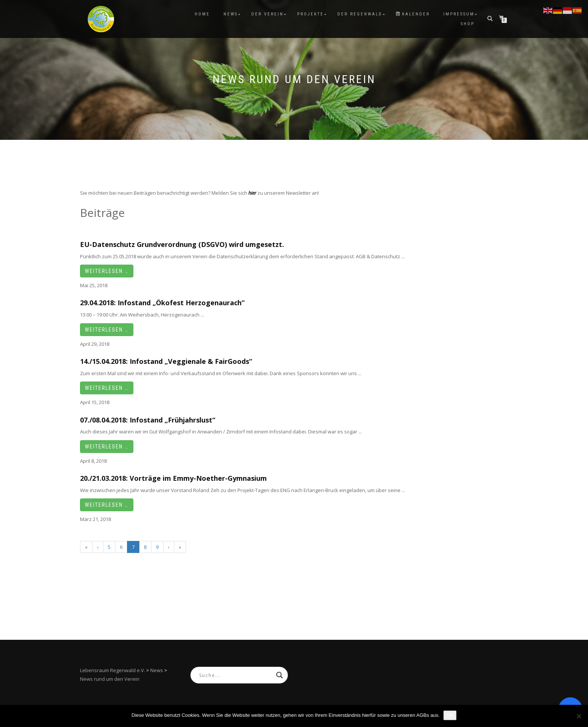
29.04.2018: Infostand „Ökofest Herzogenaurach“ (162, 303)
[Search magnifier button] (280, 675)
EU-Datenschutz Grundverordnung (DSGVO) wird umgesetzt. (182, 244)
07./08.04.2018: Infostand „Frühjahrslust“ (148, 420)
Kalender (413, 14)
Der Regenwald (360, 14)
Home (202, 14)
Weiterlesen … (107, 271)
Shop (468, 24)
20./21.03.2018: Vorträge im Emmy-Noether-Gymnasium (173, 478)
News (231, 14)
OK (450, 715)
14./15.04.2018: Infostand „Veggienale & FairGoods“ (166, 361)
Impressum (459, 14)
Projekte (311, 14)
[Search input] (236, 675)
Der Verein (268, 14)
